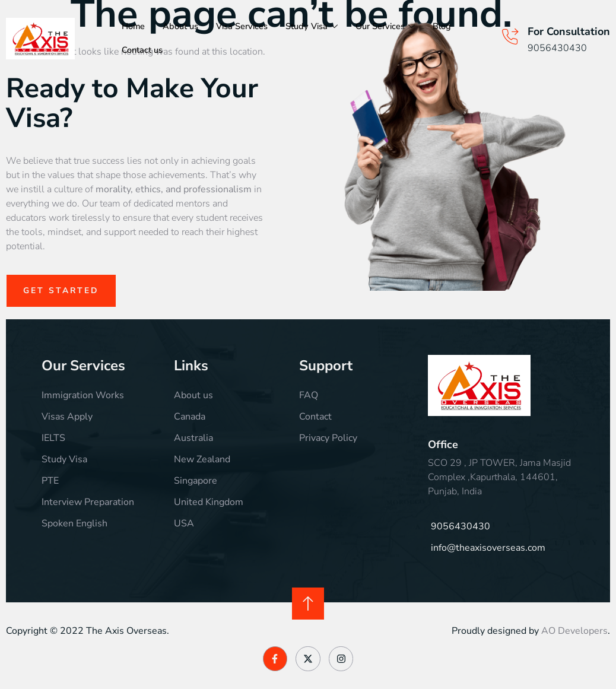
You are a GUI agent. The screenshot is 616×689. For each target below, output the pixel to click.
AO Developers (574, 631)
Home (134, 27)
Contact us (142, 50)
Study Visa (314, 27)
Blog (446, 27)
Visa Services (243, 27)
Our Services (388, 27)
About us (181, 27)
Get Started (61, 290)
